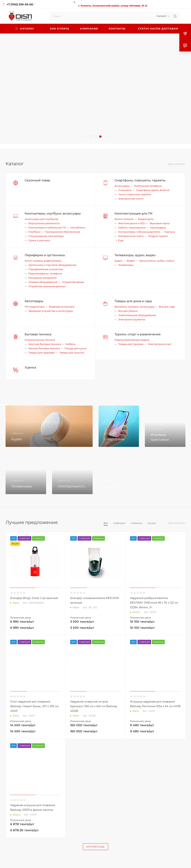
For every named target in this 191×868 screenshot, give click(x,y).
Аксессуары (122, 186)
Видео (131, 261)
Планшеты (125, 190)
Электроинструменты (132, 319)
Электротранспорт (160, 344)
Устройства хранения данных (47, 286)
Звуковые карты (160, 223)
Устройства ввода (73, 282)
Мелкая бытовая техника (44, 348)
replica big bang (11, 146)
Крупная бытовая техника (45, 344)
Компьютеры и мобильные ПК (47, 228)
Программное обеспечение (62, 232)
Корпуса (170, 232)
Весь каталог (177, 164)
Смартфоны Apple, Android (153, 190)
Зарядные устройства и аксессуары (51, 311)
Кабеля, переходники (132, 228)
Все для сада (167, 307)
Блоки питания (124, 219)
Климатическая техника (40, 340)
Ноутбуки (34, 232)
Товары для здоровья (41, 353)
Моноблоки (78, 228)
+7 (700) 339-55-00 (20, 4)
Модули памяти (158, 236)
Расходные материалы (43, 278)
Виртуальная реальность (44, 223)
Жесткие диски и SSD (132, 223)
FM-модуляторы (35, 307)
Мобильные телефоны (148, 186)
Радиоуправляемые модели (132, 340)
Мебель (70, 344)
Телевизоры (126, 265)
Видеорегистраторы (62, 307)
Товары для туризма (131, 344)
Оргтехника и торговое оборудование (52, 265)
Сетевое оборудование (43, 282)
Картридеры (158, 228)
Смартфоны (114, 439)
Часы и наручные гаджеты (135, 194)
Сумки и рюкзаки (39, 240)
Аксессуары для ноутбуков (41, 219)
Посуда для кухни (75, 348)
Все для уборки (128, 311)
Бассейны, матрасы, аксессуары (134, 307)
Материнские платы (131, 236)
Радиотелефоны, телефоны (45, 273)
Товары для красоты (72, 353)
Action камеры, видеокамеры (43, 261)
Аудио (118, 261)
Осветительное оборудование (137, 315)
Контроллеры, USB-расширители (139, 232)
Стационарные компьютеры (46, 236)
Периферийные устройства (46, 269)
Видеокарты (146, 219)
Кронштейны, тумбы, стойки (157, 261)
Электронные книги (131, 199)
